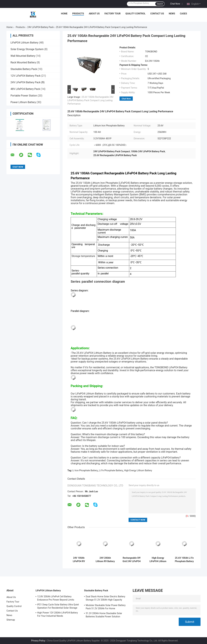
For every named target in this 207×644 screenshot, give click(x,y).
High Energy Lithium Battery (138, 470)
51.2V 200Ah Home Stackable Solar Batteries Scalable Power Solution (104, 615)
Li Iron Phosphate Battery (85, 470)
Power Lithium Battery (23, 102)
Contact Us (157, 14)
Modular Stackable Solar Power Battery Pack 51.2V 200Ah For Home (106, 607)
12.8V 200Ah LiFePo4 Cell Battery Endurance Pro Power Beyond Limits (56, 598)
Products (78, 14)
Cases (183, 14)
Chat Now (175, 4)
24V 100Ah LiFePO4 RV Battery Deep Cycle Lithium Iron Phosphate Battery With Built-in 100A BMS (79, 560)
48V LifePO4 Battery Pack (25, 89)
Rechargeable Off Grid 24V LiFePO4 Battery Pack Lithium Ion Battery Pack (131, 560)
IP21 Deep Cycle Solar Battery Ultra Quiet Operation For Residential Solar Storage (58, 606)
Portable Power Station (24, 96)
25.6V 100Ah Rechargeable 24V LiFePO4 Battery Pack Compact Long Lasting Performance (90, 100)
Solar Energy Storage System (27, 49)
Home (64, 14)
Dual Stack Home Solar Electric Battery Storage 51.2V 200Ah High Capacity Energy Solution (105, 599)
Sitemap (11, 620)
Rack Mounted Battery (23, 62)
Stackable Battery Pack (24, 69)
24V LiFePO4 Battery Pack (41, 27)
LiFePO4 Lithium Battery (24, 43)
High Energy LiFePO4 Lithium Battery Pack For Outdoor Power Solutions (158, 560)
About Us (94, 14)
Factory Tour (113, 14)
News (172, 14)
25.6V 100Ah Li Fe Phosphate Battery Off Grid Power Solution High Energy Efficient (184, 560)
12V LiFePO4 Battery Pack (26, 76)
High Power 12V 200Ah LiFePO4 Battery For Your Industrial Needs (57, 614)
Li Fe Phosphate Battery (111, 470)
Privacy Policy (38, 641)
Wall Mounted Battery (23, 56)
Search (160, 4)
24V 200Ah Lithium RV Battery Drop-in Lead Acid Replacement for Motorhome (105, 560)
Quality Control (136, 14)
